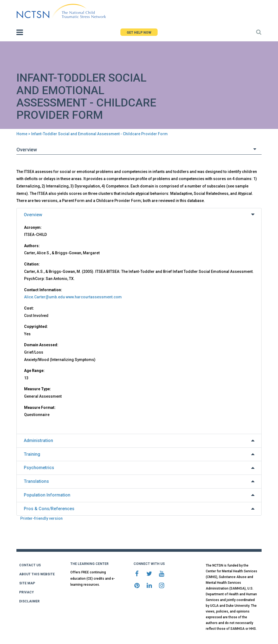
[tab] (139, 215)
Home (22, 134)
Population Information (47, 495)
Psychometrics (39, 468)
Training (32, 454)
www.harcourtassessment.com (94, 297)
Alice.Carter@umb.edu (44, 297)
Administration (38, 441)
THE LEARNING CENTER (89, 564)
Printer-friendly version (41, 518)
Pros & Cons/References (49, 509)
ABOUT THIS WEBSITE (37, 574)
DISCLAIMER (29, 601)
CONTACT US (30, 565)
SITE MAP (27, 583)
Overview (33, 215)
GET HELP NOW (139, 33)
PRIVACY (27, 592)
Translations (36, 481)
